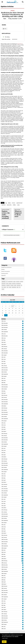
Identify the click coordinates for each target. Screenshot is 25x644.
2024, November (5, 323)
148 (22, 546)
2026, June (4, 321)
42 (23, 419)
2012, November (5, 465)
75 (23, 448)
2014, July (3, 423)
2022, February (4, 347)
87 (23, 465)
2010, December (5, 514)
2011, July (3, 499)
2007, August (4, 599)
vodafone (8, 285)
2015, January (4, 410)
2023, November (5, 327)
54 (23, 417)
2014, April (4, 429)
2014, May (3, 427)
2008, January (4, 588)
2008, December (5, 565)
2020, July (3, 378)
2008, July (3, 576)
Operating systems (5, 273)
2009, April (4, 557)
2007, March (4, 610)
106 (22, 489)
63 (23, 432)
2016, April (4, 393)
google (10, 284)
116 (22, 512)
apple (14, 282)
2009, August (4, 548)
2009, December (5, 540)
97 (23, 459)
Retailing (3, 269)
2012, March (4, 482)
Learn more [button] (5, 638)
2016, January (4, 397)
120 (22, 502)
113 (22, 485)
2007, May (3, 605)
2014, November (5, 414)
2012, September (5, 470)
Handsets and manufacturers (6, 267)
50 (23, 425)
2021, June (4, 359)
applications (10, 282)
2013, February (4, 459)
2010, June (4, 527)
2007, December (5, 591)
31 (23, 421)
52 (23, 427)
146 (22, 542)
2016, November (5, 387)
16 (23, 406)
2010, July (3, 525)
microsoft (18, 285)
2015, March (4, 406)
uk (7, 282)
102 (22, 468)
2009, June (4, 552)
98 (23, 470)
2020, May (3, 383)
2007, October (4, 595)
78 (23, 434)
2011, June (4, 501)
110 (22, 482)
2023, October (4, 330)
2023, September (5, 332)
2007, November (5, 593)
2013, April (4, 455)
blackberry (4, 285)
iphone (5, 287)
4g (6, 203)
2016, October (4, 389)
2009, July (3, 550)
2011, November (5, 491)
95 (23, 461)
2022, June (4, 338)
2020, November (5, 370)
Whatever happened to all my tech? (19, 213)
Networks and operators (6, 271)
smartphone (18, 284)
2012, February (4, 484)
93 (23, 548)
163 (22, 559)
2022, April (4, 342)
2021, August (4, 355)
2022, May (3, 340)
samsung (14, 284)
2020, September (5, 374)
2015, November (5, 402)
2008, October (4, 569)
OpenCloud (20, 44)
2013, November (5, 440)
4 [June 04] (13, 306)
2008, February (4, 586)
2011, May (3, 504)
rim (20, 287)
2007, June (4, 603)
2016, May (3, 391)
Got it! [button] (4, 642)
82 (23, 506)
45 (23, 415)
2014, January (4, 436)
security (9, 205)
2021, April (4, 364)
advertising (14, 287)
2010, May (3, 529)
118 (22, 514)
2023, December (5, 325)
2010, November (5, 516)
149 (22, 544)
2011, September (5, 495)
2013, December (5, 438)
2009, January (4, 563)
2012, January (4, 487)
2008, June (4, 578)
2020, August (4, 376)
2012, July (3, 474)
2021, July (3, 357)
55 (23, 429)
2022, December (5, 336)
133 (22, 478)
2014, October (4, 417)
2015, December (5, 400)
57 (23, 446)
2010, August (4, 523)
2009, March (4, 559)
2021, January (4, 366)
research (18, 282)
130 (22, 493)
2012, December (5, 463)
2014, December (5, 412)
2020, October (4, 372)
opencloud (19, 203)
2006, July (3, 627)
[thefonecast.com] (12, 2)
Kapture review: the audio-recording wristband (6, 214)
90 (23, 497)
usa (8, 287)
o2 (21, 285)
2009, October (4, 544)
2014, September (5, 419)
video (14, 205)
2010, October (4, 518)
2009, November (5, 542)
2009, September (5, 546)
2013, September (5, 444)
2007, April (4, 607)
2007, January (4, 614)
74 (23, 455)
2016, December (5, 385)
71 (23, 442)
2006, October (4, 620)
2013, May (3, 453)
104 (22, 533)
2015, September (5, 404)
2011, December (5, 489)
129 (22, 487)
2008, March (4, 584)
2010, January (4, 537)
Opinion (13, 11)
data (9, 203)
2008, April (4, 582)
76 (23, 444)
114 (22, 529)
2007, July (3, 601)
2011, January (4, 512)
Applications (4, 276)
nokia (7, 284)
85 (23, 436)
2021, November (5, 353)
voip (18, 205)
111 (22, 523)
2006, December (5, 616)
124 (22, 499)
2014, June (4, 425)
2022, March (4, 344)
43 (23, 423)
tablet (10, 287)
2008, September (5, 571)
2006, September (5, 622)
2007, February (4, 612)
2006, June (4, 629)
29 (23, 563)
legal (15, 285)
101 (22, 508)
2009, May (3, 554)
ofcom (3, 289)
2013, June (4, 450)
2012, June (4, 476)
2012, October (4, 467)
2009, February (4, 561)
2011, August (4, 497)
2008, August (4, 574)
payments (4, 284)
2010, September (5, 520)
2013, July (3, 448)
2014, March (4, 431)
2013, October (4, 442)
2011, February (4, 510)
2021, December (5, 351)
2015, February (4, 408)
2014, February (4, 434)
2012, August (4, 472)
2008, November (5, 567)
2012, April (4, 480)
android (22, 282)
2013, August (4, 446)
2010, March (4, 533)
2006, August (4, 624)
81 (23, 463)
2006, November (5, 618)
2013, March (4, 457)
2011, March (4, 508)
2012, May (3, 478)
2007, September (5, 597)
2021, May (3, 361)
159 (22, 550)
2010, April (4, 531)
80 (23, 476)
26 (23, 410)
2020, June (4, 381)
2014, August (4, 421)
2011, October (4, 493)
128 (22, 527)
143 (22, 538)
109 (22, 491)
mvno (13, 203)
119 (22, 495)
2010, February (4, 535)
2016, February (4, 395)
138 (22, 510)
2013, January (4, 461)
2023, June (4, 334)
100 (22, 480)
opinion (4, 205)
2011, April (4, 506)
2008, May (3, 580)
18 (23, 408)
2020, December (5, 368)
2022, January (4, 349)
